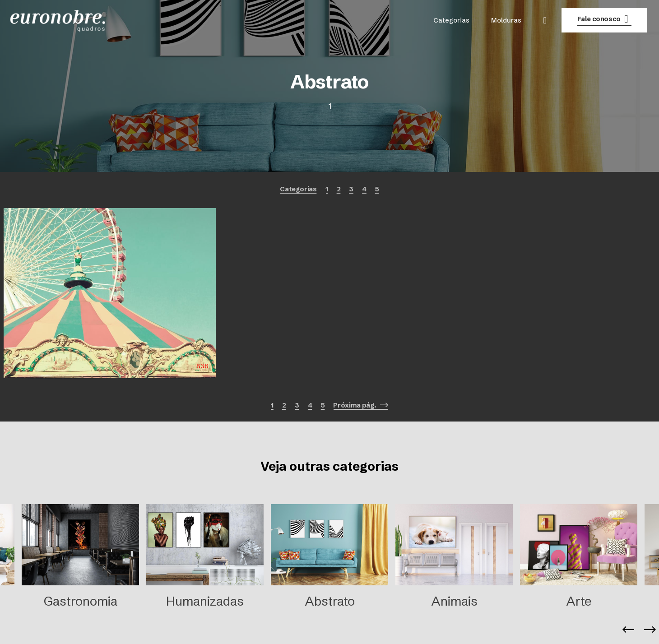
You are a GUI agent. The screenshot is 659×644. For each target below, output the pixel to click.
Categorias (451, 20)
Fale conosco (604, 19)
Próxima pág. (360, 405)
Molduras (506, 20)
